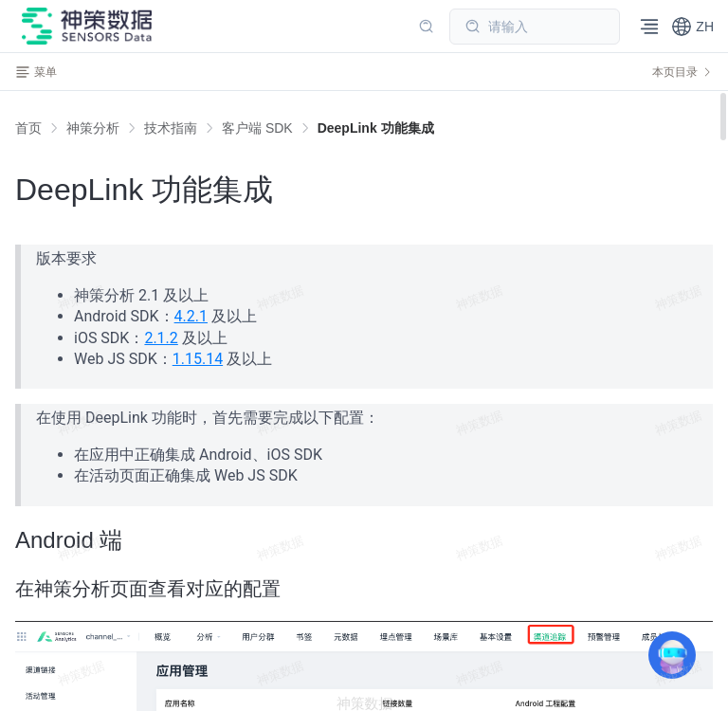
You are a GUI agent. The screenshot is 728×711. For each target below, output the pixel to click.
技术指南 (171, 128)
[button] (692, 27)
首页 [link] (28, 128)
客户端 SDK (257, 128)
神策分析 (93, 128)
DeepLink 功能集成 (376, 128)
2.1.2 (161, 338)
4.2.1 (191, 316)
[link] (93, 128)
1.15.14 (198, 359)
